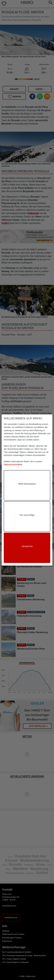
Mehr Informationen (27, 484)
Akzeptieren (27, 546)
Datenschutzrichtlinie (13, 464)
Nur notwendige (27, 515)
